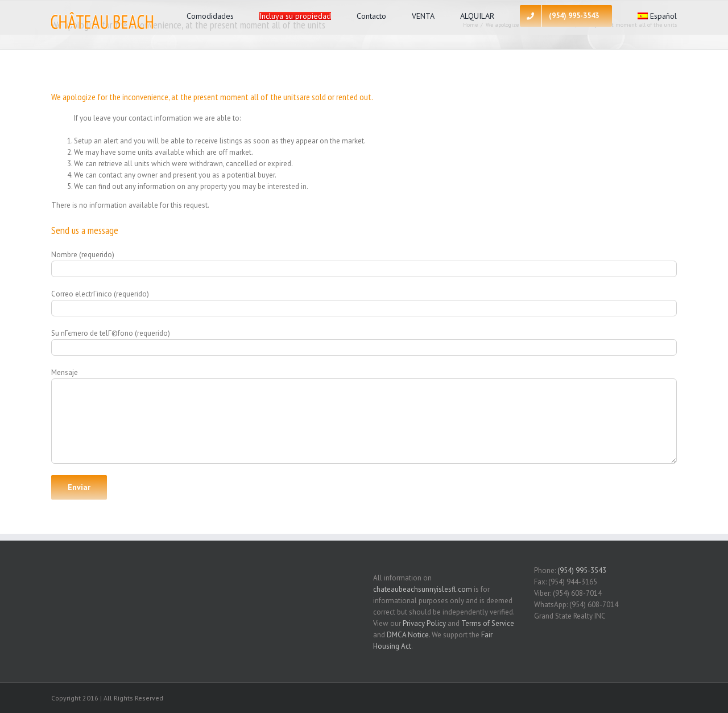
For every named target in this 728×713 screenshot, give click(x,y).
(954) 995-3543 (582, 570)
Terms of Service (488, 623)
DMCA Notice (408, 635)
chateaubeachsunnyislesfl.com (423, 589)
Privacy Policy (424, 623)
